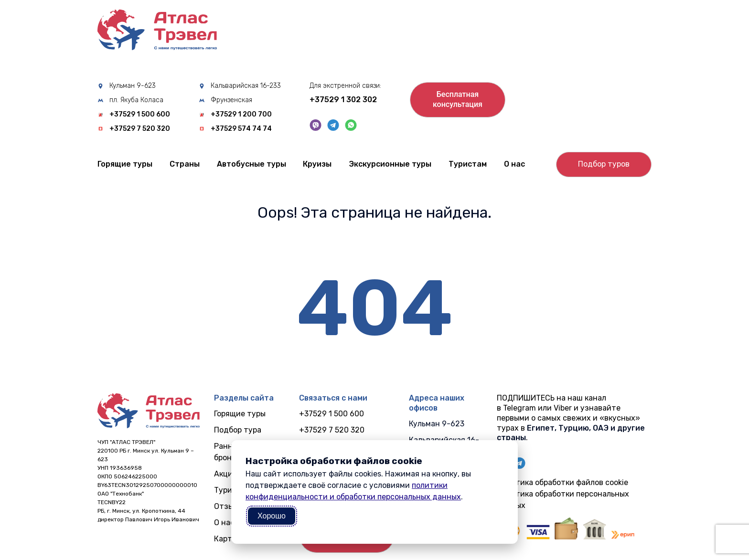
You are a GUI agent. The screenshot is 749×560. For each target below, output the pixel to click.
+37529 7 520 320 (140, 129)
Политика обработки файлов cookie (562, 482)
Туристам (468, 164)
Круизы (317, 164)
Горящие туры (125, 164)
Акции (226, 474)
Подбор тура (238, 430)
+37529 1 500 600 (140, 115)
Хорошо (272, 516)
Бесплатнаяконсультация (458, 99)
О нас (514, 164)
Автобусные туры (251, 164)
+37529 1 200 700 (241, 115)
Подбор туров (604, 164)
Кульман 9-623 (133, 86)
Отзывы (229, 506)
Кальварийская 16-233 (246, 86)
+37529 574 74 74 (241, 129)
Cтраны (185, 164)
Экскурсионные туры (390, 164)
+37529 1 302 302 (343, 100)
